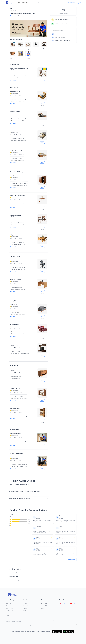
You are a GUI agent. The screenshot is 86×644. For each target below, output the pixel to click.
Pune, (33, 620)
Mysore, (72, 620)
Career (8, 615)
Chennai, (20, 620)
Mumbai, (29, 620)
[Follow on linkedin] (75, 604)
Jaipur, (57, 620)
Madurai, (69, 620)
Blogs (43, 608)
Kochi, (61, 620)
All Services (44, 603)
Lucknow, (64, 620)
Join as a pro (71, 2)
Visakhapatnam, (19, 622)
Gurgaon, (54, 620)
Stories (25, 611)
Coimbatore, (49, 620)
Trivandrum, (8, 622)
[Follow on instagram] (61, 604)
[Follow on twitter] (68, 604)
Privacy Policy (10, 611)
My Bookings (26, 606)
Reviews (25, 608)
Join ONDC (44, 606)
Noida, (76, 620)
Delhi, (36, 620)
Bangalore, (16, 620)
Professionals (10, 606)
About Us (8, 603)
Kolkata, (44, 620)
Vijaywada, (13, 622)
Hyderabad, (25, 620)
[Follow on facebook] (65, 604)
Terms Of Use (10, 608)
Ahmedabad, (40, 620)
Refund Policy (10, 613)
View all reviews (71, 559)
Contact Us (26, 603)
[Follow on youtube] (71, 604)
